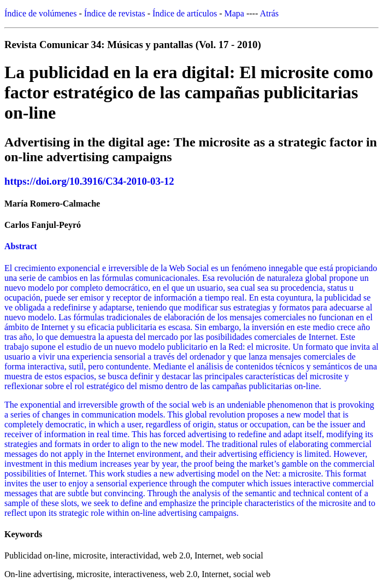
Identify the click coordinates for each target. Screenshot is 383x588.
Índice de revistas (115, 13)
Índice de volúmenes (40, 13)
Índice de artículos (185, 13)
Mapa (234, 13)
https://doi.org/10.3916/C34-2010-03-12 (89, 181)
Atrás (269, 13)
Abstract (21, 246)
